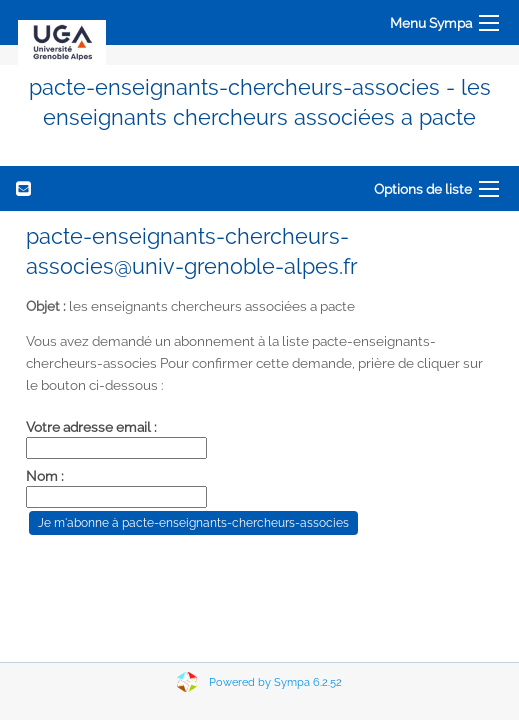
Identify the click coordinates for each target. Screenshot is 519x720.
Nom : (45, 476)
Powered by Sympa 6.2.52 (275, 682)
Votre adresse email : (91, 427)
